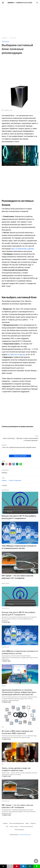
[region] (20, 20)
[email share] (6, 464)
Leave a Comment (20, 456)
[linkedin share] (14, 464)
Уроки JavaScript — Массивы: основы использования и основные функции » (21, 439)
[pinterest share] (10, 464)
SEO (3, 726)
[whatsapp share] (17, 464)
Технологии (13, 38)
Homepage (5, 38)
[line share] (21, 464)
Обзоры (4, 480)
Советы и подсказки (15, 480)
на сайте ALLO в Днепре (17, 354)
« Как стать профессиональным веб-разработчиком (19, 447)
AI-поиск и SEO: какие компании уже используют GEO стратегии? (17, 731)
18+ (3, 763)
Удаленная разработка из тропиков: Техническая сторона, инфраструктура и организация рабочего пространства (18, 692)
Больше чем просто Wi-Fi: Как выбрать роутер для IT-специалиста (19, 517)
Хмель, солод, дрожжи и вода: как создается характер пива (20, 768)
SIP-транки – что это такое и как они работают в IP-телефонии (17, 577)
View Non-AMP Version (25, 834)
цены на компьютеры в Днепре (23, 249)
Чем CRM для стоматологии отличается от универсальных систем (19, 547)
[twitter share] (3, 464)
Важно (4, 686)
